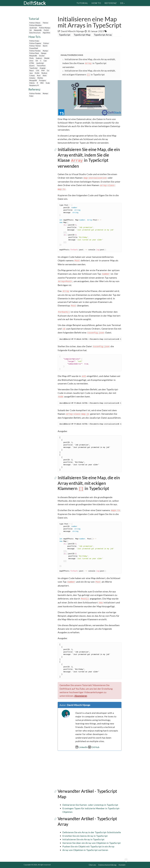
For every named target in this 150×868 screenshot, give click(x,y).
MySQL (40, 78)
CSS (38, 70)
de (122, 3)
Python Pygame (35, 43)
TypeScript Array (103, 35)
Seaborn (39, 58)
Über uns (92, 865)
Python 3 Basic (35, 23)
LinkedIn (82, 747)
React (32, 70)
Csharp (32, 75)
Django (44, 53)
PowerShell (34, 48)
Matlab (47, 58)
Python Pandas (35, 51)
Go (48, 70)
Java (31, 73)
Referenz (111, 3)
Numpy (45, 51)
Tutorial (82, 3)
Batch (45, 46)
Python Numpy (45, 28)
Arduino (32, 78)
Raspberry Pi (34, 85)
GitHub (94, 747)
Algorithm (46, 33)
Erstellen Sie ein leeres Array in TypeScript (85, 836)
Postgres (43, 80)
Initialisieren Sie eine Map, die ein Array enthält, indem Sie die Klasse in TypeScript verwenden (89, 63)
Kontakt (122, 865)
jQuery (32, 66)
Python (46, 43)
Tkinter (45, 23)
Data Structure (35, 33)
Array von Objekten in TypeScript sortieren (85, 850)
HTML (32, 63)
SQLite (32, 83)
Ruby (45, 75)
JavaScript (33, 28)
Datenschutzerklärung (107, 865)
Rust (39, 75)
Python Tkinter (35, 46)
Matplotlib (38, 30)
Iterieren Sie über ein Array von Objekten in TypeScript (92, 843)
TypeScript (33, 68)
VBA (42, 83)
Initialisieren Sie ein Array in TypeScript (83, 839)
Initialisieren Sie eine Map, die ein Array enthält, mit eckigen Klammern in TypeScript (89, 483)
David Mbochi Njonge (72, 31)
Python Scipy (34, 41)
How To (96, 3)
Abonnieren (81, 696)
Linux (31, 61)
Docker (42, 56)
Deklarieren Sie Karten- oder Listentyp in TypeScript (90, 805)
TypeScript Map (82, 35)
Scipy (31, 96)
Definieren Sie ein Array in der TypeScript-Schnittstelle (92, 832)
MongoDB (33, 80)
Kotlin (37, 73)
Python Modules (35, 25)
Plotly (31, 58)
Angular (43, 68)
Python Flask (34, 53)
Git (31, 30)
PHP (43, 70)
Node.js (44, 73)
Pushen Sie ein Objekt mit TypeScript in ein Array (88, 846)
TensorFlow (41, 66)
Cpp (45, 61)
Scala (48, 83)
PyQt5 (46, 30)
